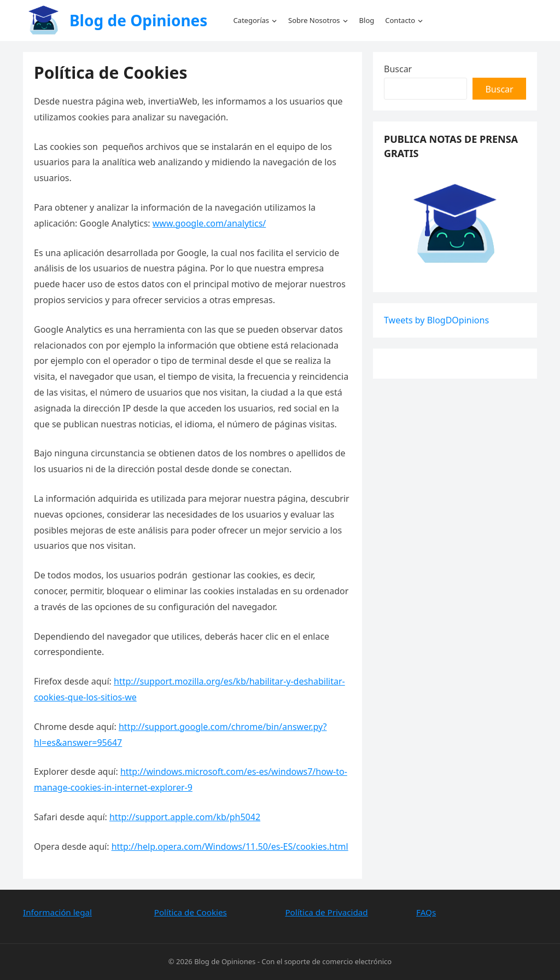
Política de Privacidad (326, 912)
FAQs (426, 912)
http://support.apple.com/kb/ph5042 (185, 817)
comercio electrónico (357, 961)
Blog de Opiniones (138, 20)
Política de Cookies (191, 912)
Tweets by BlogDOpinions (436, 320)
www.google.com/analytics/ (209, 223)
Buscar (398, 69)
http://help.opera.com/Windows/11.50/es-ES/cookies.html (230, 846)
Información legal (57, 912)
